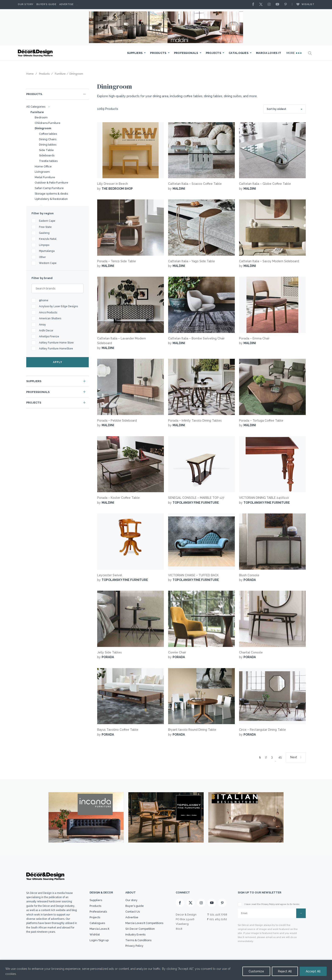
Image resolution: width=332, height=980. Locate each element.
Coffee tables (48, 134)
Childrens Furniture (48, 123)
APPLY (58, 362)
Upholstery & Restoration (51, 199)
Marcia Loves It (269, 53)
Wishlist (303, 4)
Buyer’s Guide (46, 4)
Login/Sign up (99, 940)
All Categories (37, 107)
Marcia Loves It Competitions (144, 923)
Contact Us (133, 912)
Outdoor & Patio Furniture (51, 183)
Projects (213, 53)
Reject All (285, 971)
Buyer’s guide (135, 906)
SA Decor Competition (140, 929)
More (294, 53)
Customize (256, 971)
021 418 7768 (219, 915)
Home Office (43, 166)
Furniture (37, 112)
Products (158, 53)
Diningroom (43, 128)
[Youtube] (278, 5)
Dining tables (48, 145)
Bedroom (41, 117)
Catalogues (239, 53)
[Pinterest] (287, 5)
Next (294, 757)
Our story (26, 4)
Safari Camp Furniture (49, 188)
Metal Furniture (45, 177)
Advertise (66, 4)
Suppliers (135, 53)
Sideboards (47, 155)
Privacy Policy (134, 946)
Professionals (186, 53)
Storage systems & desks (51, 194)
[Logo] (36, 53)
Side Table (46, 150)
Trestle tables (48, 161)
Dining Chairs (48, 139)
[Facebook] (254, 5)
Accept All (313, 971)
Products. (35, 94)
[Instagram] (270, 5)
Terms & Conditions (138, 940)
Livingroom (42, 172)
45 (280, 757)
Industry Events (135, 934)
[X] (262, 5)
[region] (166, 970)
